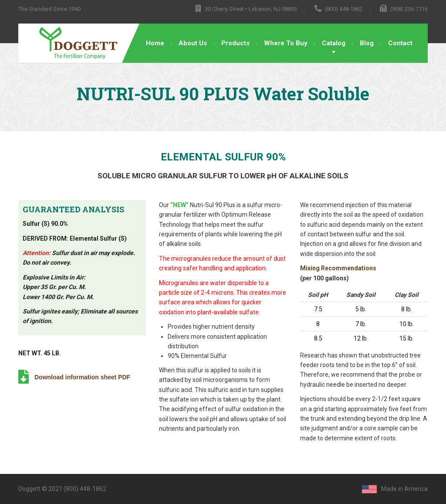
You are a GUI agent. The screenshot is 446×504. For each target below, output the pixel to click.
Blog (367, 43)
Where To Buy (286, 43)
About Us (193, 43)
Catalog (334, 43)
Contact (400, 43)
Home (155, 43)
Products (235, 43)
